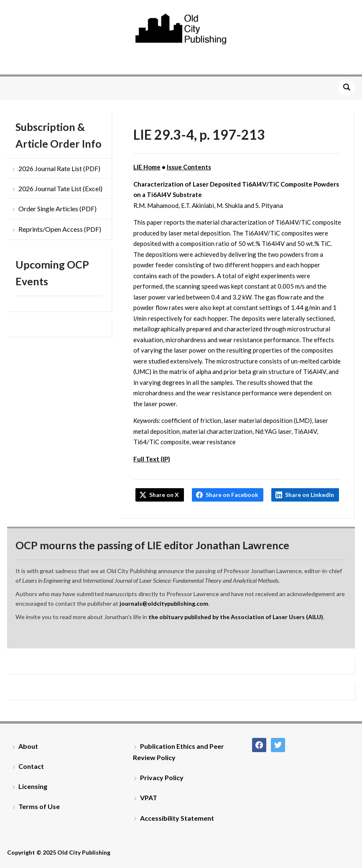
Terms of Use (39, 806)
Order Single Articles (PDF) (57, 209)
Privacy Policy (162, 777)
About (28, 746)
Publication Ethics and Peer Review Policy (178, 752)
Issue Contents (189, 167)
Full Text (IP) (152, 459)
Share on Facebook (232, 495)
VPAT (149, 798)
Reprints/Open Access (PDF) (60, 229)
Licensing (33, 786)
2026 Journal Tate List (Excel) (60, 188)
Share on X (164, 495)
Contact (31, 766)
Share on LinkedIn (310, 495)
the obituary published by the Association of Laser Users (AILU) (236, 617)
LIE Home (147, 167)
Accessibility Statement (177, 818)
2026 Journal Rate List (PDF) (59, 168)
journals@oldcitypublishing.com (164, 603)
